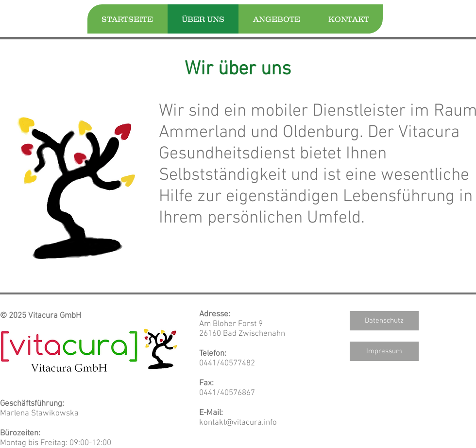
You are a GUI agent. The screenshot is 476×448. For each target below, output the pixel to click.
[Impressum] (384, 351)
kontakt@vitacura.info (238, 423)
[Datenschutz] (384, 321)
